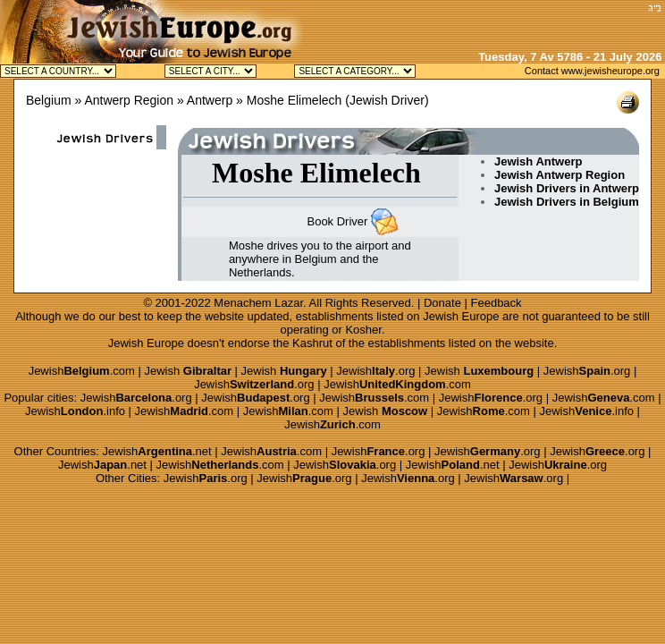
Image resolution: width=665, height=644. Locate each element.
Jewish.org (375, 371)
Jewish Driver (387, 100)
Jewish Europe (461, 316)
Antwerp (210, 100)
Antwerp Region (129, 100)
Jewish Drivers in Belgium (567, 202)
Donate (442, 303)
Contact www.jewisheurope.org (592, 71)
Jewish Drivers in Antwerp (567, 188)
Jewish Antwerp (538, 161)
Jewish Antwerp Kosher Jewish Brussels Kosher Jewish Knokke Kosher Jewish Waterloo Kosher (210, 71)
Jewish (188, 371)
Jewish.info (75, 411)
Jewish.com (82, 371)
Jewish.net (157, 451)
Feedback (497, 303)
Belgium (49, 100)
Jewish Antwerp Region (560, 175)
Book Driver (337, 221)
